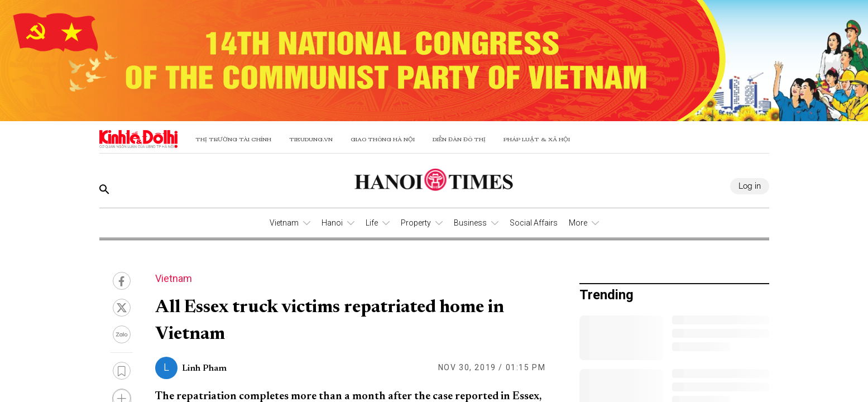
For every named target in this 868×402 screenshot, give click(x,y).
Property (416, 223)
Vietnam (284, 223)
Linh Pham (204, 368)
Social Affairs (534, 223)
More (578, 223)
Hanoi (332, 223)
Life (372, 223)
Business (470, 223)
